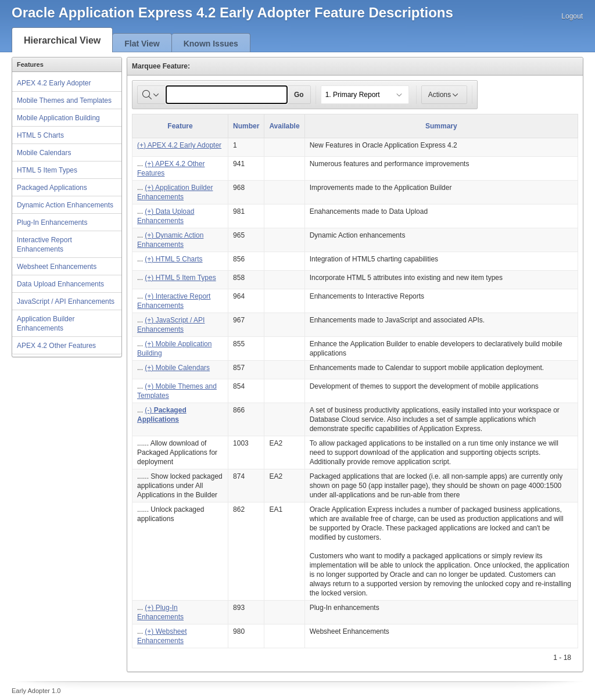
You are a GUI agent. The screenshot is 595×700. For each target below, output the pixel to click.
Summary (441, 126)
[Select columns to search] (152, 95)
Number (246, 126)
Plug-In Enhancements (52, 222)
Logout (572, 16)
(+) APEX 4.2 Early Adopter (179, 145)
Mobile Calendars (44, 153)
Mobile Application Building (58, 118)
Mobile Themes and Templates (64, 100)
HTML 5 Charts (40, 135)
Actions (444, 95)
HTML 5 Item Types (47, 170)
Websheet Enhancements (57, 267)
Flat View (142, 44)
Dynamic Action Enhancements (65, 205)
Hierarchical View (62, 40)
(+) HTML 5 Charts (173, 259)
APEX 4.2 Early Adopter (54, 83)
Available (284, 126)
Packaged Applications (52, 188)
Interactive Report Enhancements (44, 245)
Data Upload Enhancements (60, 284)
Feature (180, 126)
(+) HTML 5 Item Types (180, 278)
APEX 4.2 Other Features (56, 346)
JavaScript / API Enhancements (66, 301)
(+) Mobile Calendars (177, 368)
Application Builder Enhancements (46, 324)
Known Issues (211, 44)
